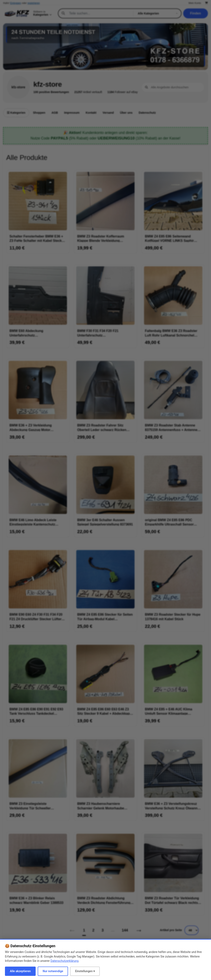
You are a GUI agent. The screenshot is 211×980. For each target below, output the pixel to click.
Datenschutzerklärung (64, 961)
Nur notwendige (53, 971)
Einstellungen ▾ (85, 971)
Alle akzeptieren (20, 971)
